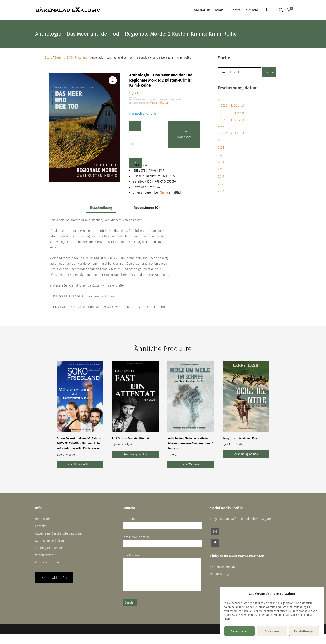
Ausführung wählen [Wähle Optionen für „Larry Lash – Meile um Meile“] (246, 454)
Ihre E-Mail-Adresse (162, 540)
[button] (225, 10)
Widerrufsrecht (45, 555)
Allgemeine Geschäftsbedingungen (59, 534)
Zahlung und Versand (50, 548)
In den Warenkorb (186, 134)
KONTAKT (252, 10)
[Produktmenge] (142, 144)
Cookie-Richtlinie (47, 562)
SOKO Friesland (77, 58)
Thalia (164, 193)
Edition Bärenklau (223, 567)
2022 (221, 155)
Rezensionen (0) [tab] (147, 208)
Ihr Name (162, 522)
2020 (221, 169)
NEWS (237, 10)
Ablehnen (272, 631)
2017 (221, 191)
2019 (221, 177)
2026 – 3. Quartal (232, 106)
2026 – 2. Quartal (232, 113)
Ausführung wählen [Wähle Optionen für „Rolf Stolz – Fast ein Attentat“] (135, 454)
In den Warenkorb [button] (191, 465)
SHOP (221, 10)
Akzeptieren (239, 631)
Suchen (269, 72)
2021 (221, 162)
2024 (221, 140)
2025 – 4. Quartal (232, 133)
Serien (59, 58)
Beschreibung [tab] (101, 208)
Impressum (43, 519)
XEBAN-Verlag (219, 574)
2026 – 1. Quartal (232, 120)
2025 (221, 128)
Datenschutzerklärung (50, 541)
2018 (221, 184)
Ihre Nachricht (162, 573)
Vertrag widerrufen (54, 578)
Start (48, 58)
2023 (221, 148)
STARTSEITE (202, 10)
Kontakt (40, 526)
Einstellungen (304, 631)
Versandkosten (160, 103)
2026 (221, 100)
